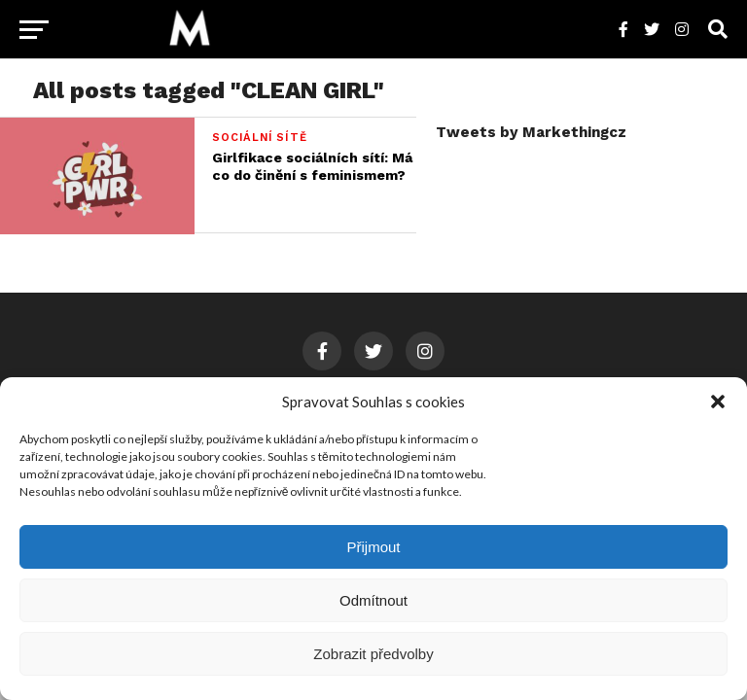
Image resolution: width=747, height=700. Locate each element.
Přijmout (373, 547)
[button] (718, 402)
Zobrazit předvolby (373, 654)
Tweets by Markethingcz (531, 132)
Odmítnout (373, 600)
